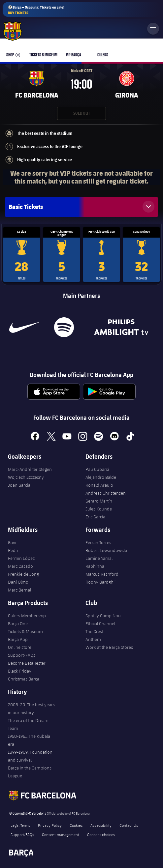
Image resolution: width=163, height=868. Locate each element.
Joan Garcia (19, 485)
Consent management (61, 834)
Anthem (93, 639)
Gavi (12, 542)
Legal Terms (20, 825)
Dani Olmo (18, 582)
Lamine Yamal (99, 558)
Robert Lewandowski (106, 550)
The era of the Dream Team (28, 724)
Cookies (76, 825)
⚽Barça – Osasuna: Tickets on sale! (36, 10)
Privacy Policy (50, 825)
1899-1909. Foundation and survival (30, 756)
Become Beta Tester (27, 663)
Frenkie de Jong (23, 574)
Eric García (95, 517)
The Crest (94, 631)
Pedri (13, 550)
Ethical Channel (100, 623)
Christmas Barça (24, 679)
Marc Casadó (20, 566)
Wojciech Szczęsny (26, 477)
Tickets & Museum (25, 631)
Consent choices (101, 834)
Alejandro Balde (101, 477)
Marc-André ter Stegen (30, 469)
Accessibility (101, 825)
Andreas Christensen (106, 493)
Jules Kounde (99, 509)
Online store (20, 647)
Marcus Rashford (102, 574)
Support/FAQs (22, 655)
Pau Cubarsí (97, 469)
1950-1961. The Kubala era (29, 740)
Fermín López (21, 558)
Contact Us (129, 825)
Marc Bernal (19, 590)
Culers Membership (27, 616)
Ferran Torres (98, 542)
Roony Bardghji (100, 582)
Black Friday (20, 671)
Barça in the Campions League (30, 772)
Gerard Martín (99, 501)
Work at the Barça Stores (109, 647)
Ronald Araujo (99, 485)
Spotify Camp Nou (103, 616)
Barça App (18, 639)
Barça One (18, 623)
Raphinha (95, 566)
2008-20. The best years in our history (31, 709)
